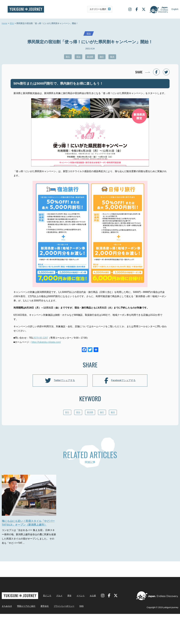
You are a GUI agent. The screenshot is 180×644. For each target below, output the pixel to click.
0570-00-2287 (41, 338)
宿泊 (12, 23)
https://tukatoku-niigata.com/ (46, 342)
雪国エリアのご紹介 (26, 636)
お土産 (93, 626)
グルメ (59, 626)
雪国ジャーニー (26, 9)
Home (4, 23)
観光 (112, 57)
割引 (68, 57)
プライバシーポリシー (64, 636)
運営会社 (45, 636)
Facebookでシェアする (120, 381)
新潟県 (90, 57)
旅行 (102, 57)
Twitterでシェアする (60, 381)
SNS (81, 636)
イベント (81, 626)
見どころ (47, 626)
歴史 (69, 626)
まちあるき (7, 636)
